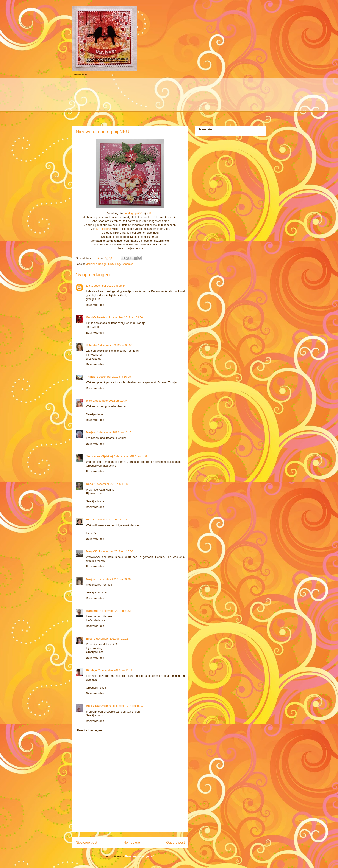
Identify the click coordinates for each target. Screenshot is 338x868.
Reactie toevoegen (90, 730)
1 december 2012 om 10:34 (110, 401)
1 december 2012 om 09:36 (115, 345)
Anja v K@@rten (97, 706)
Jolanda (91, 345)
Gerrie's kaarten (97, 317)
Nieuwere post (86, 842)
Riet (89, 519)
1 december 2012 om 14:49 (112, 484)
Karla (90, 484)
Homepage (132, 842)
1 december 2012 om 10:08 (114, 377)
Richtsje (92, 670)
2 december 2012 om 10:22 (111, 639)
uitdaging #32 (134, 213)
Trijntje (91, 377)
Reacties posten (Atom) (140, 856)
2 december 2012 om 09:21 (117, 611)
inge (89, 401)
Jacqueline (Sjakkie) (99, 456)
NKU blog (114, 264)
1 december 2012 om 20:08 (113, 579)
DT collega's (104, 229)
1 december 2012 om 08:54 (109, 286)
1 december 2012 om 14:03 (131, 456)
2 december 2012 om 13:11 (115, 670)
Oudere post (175, 842)
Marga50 (92, 551)
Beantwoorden (95, 305)
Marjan (91, 432)
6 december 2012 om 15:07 (126, 706)
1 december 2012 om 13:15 (114, 432)
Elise (89, 639)
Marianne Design (96, 264)
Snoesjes (128, 264)
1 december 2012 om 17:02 (110, 519)
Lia (88, 286)
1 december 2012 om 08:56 (126, 317)
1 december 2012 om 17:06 (116, 551)
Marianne (92, 611)
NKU (149, 213)
